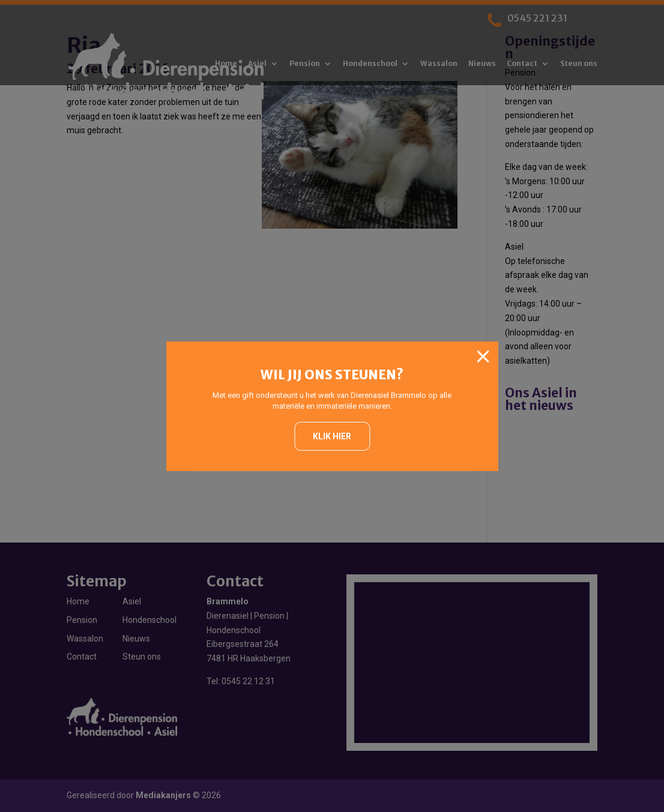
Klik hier (332, 436)
